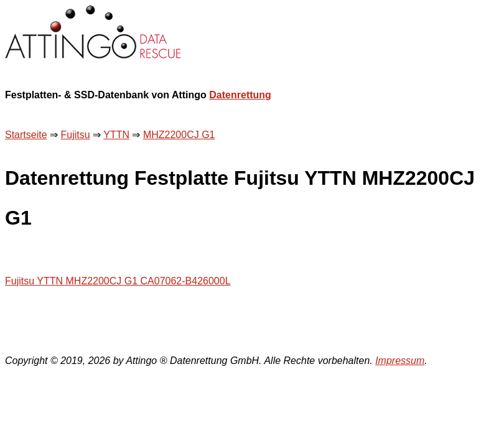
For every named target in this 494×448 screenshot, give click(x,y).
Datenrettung (240, 95)
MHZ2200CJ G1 (179, 135)
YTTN (116, 135)
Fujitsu (75, 135)
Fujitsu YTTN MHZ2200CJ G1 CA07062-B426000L (118, 281)
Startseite (26, 135)
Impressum (400, 361)
